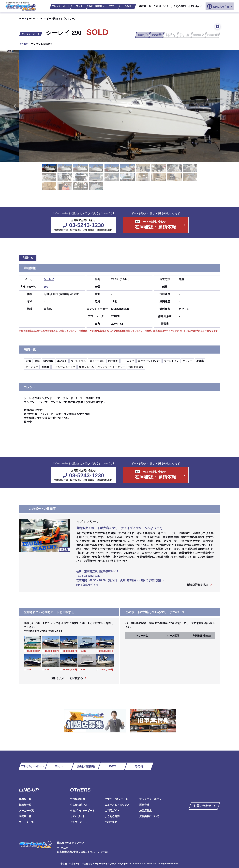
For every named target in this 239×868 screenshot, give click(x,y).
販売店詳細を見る (198, 585)
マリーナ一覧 (26, 822)
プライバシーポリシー (152, 799)
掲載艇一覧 (145, 6)
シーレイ (49, 279)
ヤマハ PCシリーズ (116, 799)
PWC (112, 6)
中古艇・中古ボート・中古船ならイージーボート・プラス (89, 864)
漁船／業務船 (95, 6)
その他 (128, 6)
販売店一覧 (25, 816)
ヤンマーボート (79, 822)
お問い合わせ (195, 6)
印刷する (28, 258)
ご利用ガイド (161, 6)
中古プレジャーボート (82, 811)
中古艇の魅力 (77, 799)
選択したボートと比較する (67, 678)
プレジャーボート (61, 6)
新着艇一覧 (25, 799)
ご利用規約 (111, 822)
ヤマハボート (77, 816)
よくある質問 (178, 6)
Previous (15, 106)
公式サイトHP (91, 585)
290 (46, 287)
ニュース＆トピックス (117, 805)
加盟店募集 (145, 811)
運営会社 (144, 805)
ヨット (79, 6)
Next (224, 106)
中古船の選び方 (79, 805)
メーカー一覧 (26, 811)
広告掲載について (149, 816)
